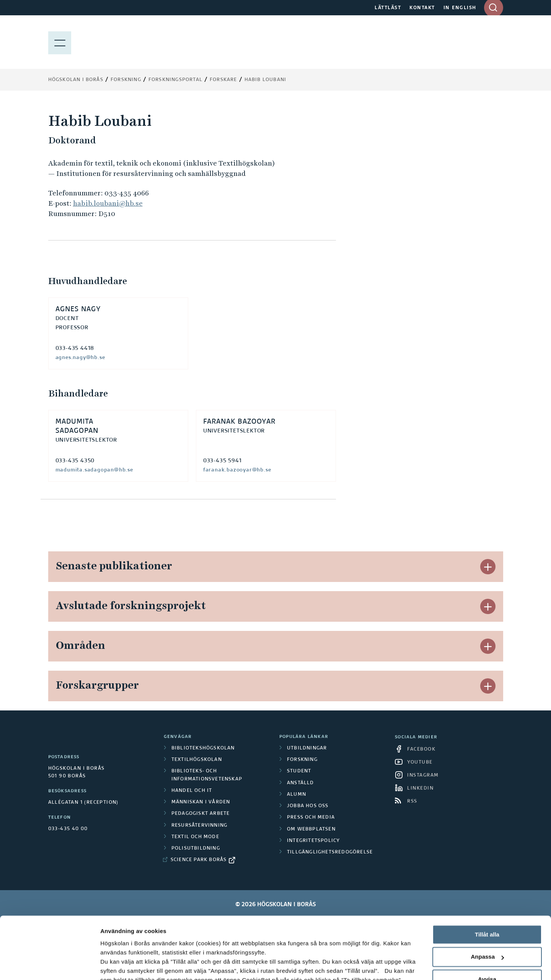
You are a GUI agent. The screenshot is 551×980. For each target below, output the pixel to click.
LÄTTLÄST (388, 8)
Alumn (297, 795)
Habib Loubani (266, 80)
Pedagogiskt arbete (201, 814)
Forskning (126, 80)
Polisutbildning (196, 848)
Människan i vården (201, 802)
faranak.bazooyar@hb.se (237, 470)
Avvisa (487, 925)
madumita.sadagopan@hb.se (94, 470)
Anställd (301, 783)
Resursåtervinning (199, 826)
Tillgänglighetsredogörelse (330, 852)
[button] (488, 567)
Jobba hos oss (308, 806)
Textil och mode (195, 837)
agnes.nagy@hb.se (80, 358)
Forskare (223, 80)
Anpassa (487, 903)
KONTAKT (422, 8)
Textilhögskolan (197, 760)
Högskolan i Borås (76, 80)
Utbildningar (307, 748)
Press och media (311, 817)
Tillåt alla (487, 880)
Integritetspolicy (313, 841)
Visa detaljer (117, 965)
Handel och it (192, 791)
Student (299, 771)
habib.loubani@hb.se (108, 203)
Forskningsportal (175, 80)
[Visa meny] (60, 42)
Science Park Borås (199, 860)
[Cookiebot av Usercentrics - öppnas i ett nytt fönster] (50, 965)
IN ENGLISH (460, 8)
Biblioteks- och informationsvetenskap (207, 775)
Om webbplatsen (311, 829)
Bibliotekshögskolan (203, 748)
